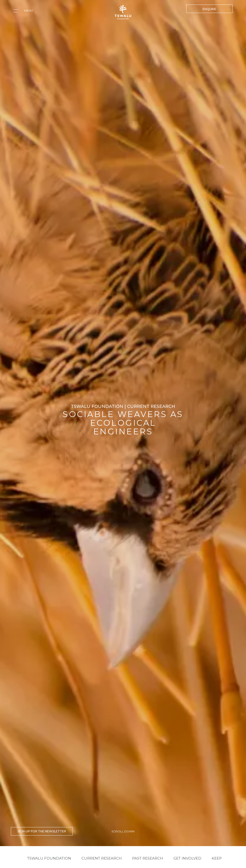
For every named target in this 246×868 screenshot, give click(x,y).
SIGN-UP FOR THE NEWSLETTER (42, 831)
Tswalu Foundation (49, 858)
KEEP (217, 858)
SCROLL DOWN (123, 831)
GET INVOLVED (187, 858)
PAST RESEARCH (148, 858)
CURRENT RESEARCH (102, 858)
